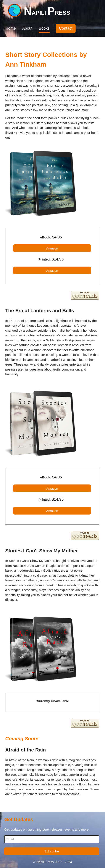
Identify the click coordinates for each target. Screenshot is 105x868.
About (27, 28)
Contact (66, 28)
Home (11, 28)
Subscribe (52, 851)
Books (44, 28)
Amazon (52, 248)
